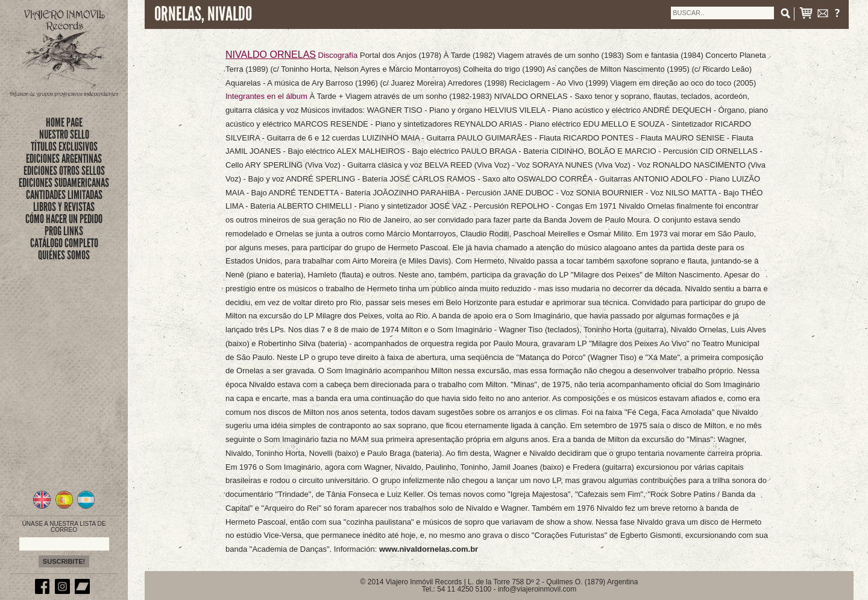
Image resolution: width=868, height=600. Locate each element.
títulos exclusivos (64, 147)
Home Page (64, 122)
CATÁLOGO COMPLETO (64, 243)
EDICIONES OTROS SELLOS (64, 171)
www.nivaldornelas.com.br (429, 549)
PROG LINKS (64, 231)
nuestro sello (64, 134)
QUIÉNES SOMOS (64, 255)
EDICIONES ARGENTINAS (64, 159)
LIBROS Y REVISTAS (64, 207)
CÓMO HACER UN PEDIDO (64, 219)
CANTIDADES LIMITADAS (64, 195)
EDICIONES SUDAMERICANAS (64, 183)
